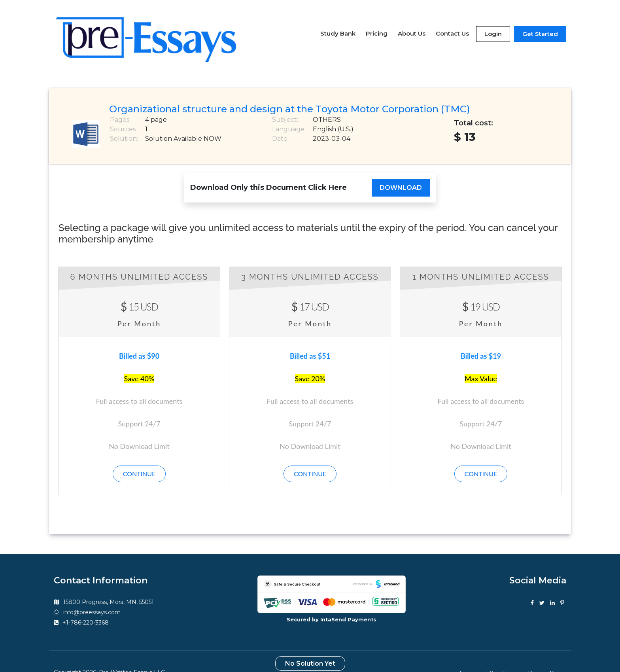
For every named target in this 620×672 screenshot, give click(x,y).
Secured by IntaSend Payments (332, 602)
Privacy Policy (547, 655)
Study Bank (338, 24)
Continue (139, 456)
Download (401, 170)
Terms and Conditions (489, 655)
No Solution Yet (310, 646)
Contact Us (452, 24)
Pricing (377, 24)
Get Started (540, 25)
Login (493, 25)
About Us (412, 24)
